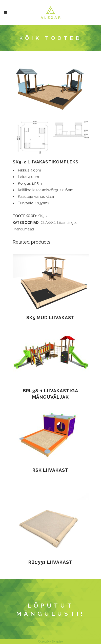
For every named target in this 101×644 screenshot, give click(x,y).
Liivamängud (67, 223)
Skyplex (57, 641)
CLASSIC (48, 223)
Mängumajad (24, 229)
